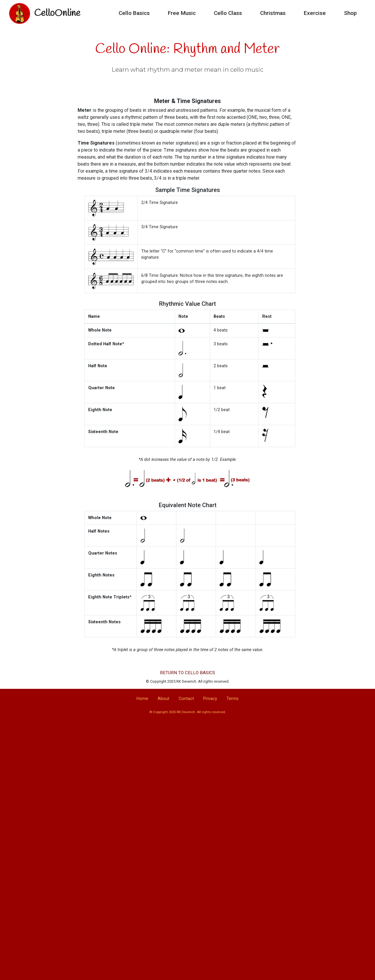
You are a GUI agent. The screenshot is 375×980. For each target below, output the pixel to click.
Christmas (273, 13)
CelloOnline (57, 13)
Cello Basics (134, 13)
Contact (186, 699)
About (163, 699)
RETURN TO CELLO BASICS (187, 673)
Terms (232, 699)
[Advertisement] (187, 772)
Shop (350, 13)
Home (142, 699)
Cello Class (228, 13)
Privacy (210, 699)
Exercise (315, 13)
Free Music (182, 13)
